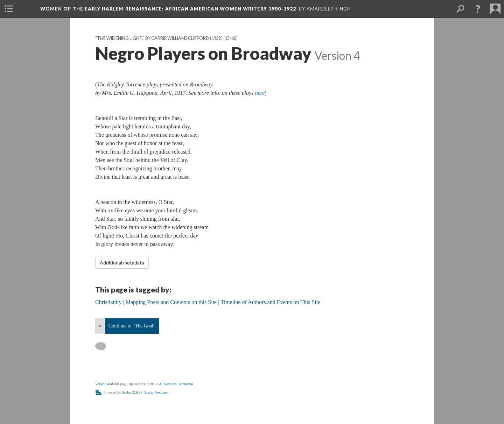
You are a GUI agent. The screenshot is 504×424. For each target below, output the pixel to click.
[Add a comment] (104, 347)
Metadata (186, 384)
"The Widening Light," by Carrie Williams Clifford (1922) (159, 38)
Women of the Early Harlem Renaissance (168, 9)
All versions (168, 384)
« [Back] (100, 326)
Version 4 (102, 384)
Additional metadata (122, 263)
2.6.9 (137, 392)
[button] (478, 9)
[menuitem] (9, 9)
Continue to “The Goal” (132, 326)
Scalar (126, 392)
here (260, 93)
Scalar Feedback (156, 392)
